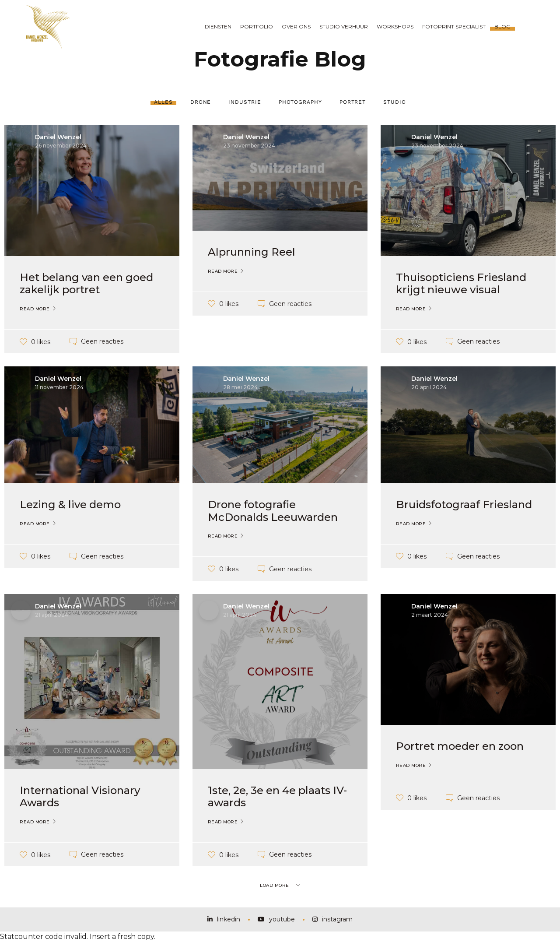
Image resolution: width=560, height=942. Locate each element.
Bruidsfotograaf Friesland (464, 504)
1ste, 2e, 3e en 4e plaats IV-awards (277, 797)
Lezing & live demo (70, 504)
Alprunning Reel (252, 252)
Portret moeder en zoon (460, 746)
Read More (35, 309)
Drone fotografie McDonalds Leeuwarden (273, 511)
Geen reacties (102, 341)
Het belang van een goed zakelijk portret (86, 284)
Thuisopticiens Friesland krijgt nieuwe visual (461, 284)
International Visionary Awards (80, 797)
